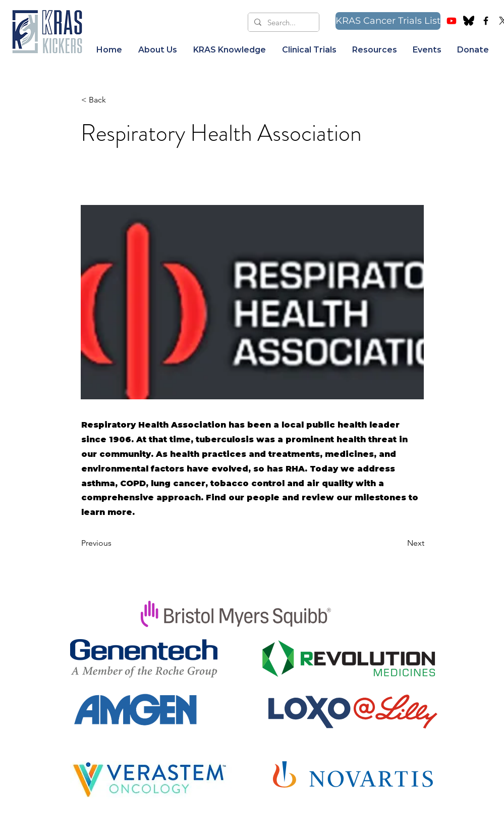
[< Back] (115, 100)
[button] (158, 50)
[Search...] (283, 22)
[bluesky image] (469, 21)
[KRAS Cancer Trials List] (388, 21)
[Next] (399, 543)
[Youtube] (452, 21)
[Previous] (115, 543)
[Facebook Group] (486, 21)
